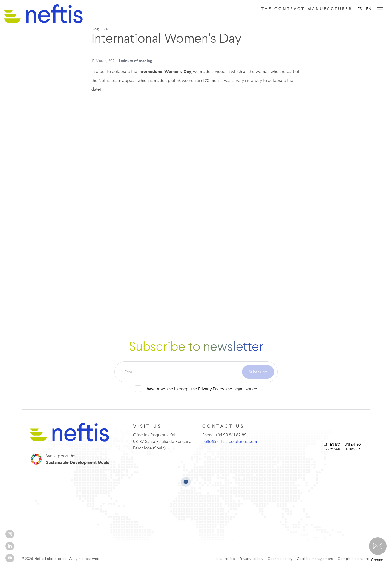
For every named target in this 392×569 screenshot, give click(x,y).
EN (369, 9)
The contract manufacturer (307, 9)
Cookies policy (280, 559)
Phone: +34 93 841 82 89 (224, 435)
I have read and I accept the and (201, 389)
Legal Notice (245, 389)
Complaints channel (354, 559)
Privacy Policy (211, 389)
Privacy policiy (251, 559)
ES (360, 9)
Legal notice (225, 559)
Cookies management (315, 559)
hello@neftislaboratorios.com (230, 441)
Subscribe (258, 372)
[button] (378, 546)
